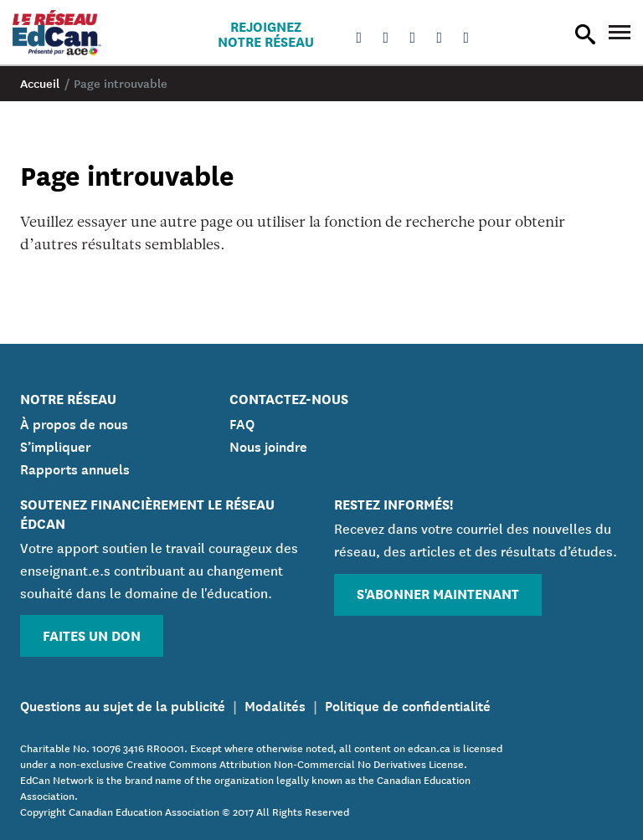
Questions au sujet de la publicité (123, 704)
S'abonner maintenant (438, 593)
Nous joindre (268, 445)
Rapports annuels (75, 468)
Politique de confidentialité (408, 704)
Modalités (275, 704)
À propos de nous (74, 423)
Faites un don (92, 635)
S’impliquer (56, 445)
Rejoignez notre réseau (266, 33)
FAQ (242, 423)
